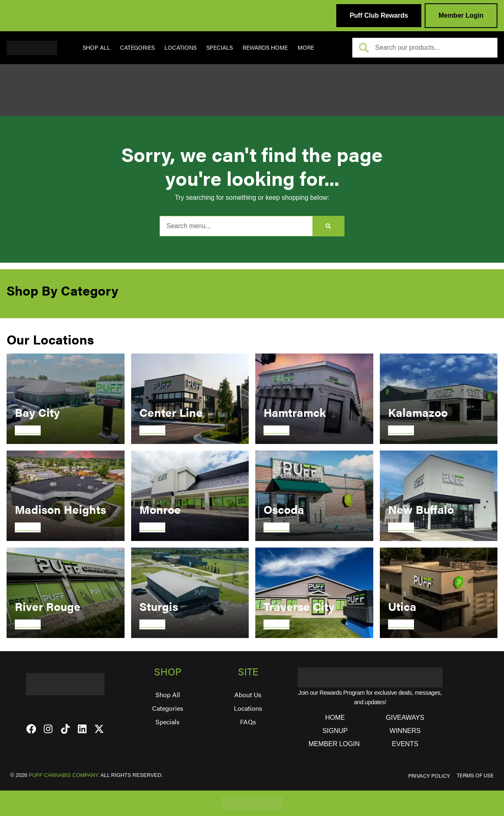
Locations (180, 47)
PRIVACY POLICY (429, 776)
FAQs (248, 722)
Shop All (96, 47)
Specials (220, 47)
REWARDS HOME (265, 47)
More (306, 47)
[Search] (328, 226)
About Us (248, 695)
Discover (28, 430)
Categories (137, 47)
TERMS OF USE (475, 775)
